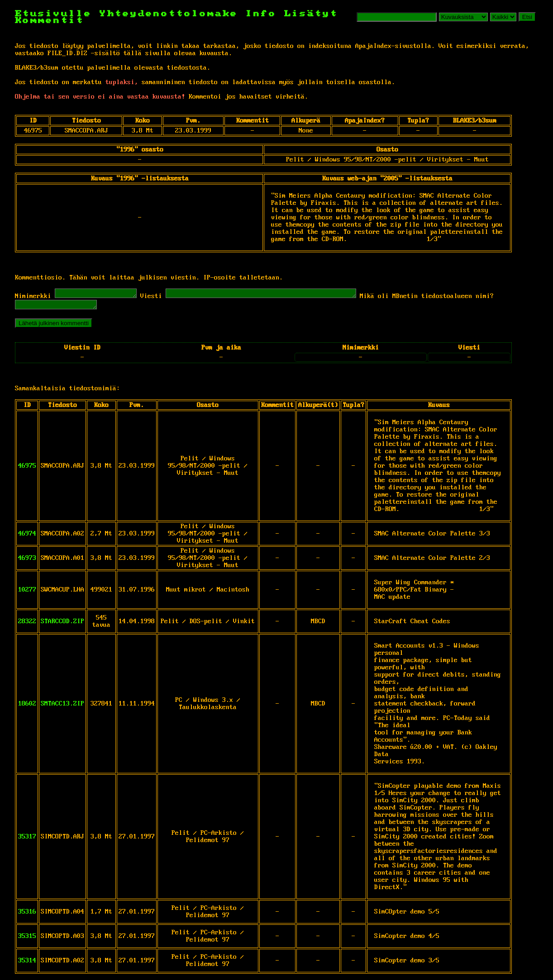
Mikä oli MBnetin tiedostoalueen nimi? (458, 298)
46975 (27, 469)
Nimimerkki (33, 298)
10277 (27, 592)
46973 (27, 561)
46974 (27, 536)
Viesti (160, 298)
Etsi (527, 17)
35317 (27, 839)
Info (261, 14)
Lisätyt (311, 14)
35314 (27, 963)
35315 (27, 939)
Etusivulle (57, 14)
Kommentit (50, 21)
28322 (27, 624)
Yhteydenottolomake (169, 14)
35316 (27, 914)
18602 (27, 706)
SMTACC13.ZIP (62, 706)
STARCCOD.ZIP (62, 624)
